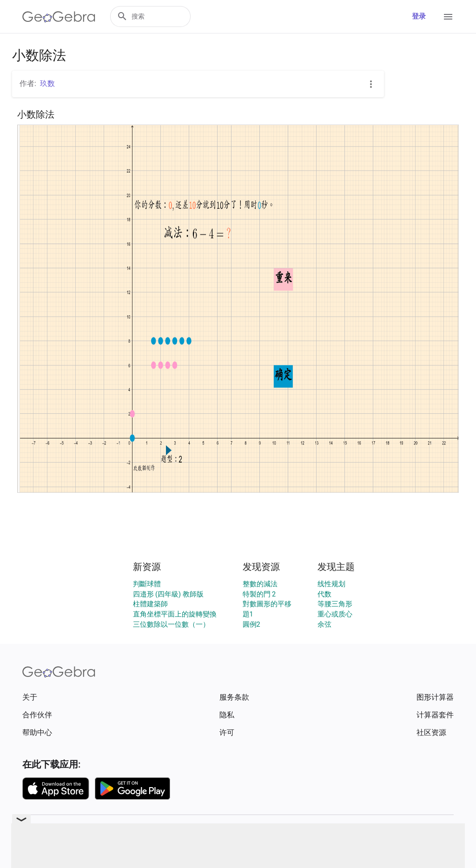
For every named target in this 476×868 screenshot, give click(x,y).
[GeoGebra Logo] (59, 17)
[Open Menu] (448, 17)
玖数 (47, 83)
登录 (419, 17)
